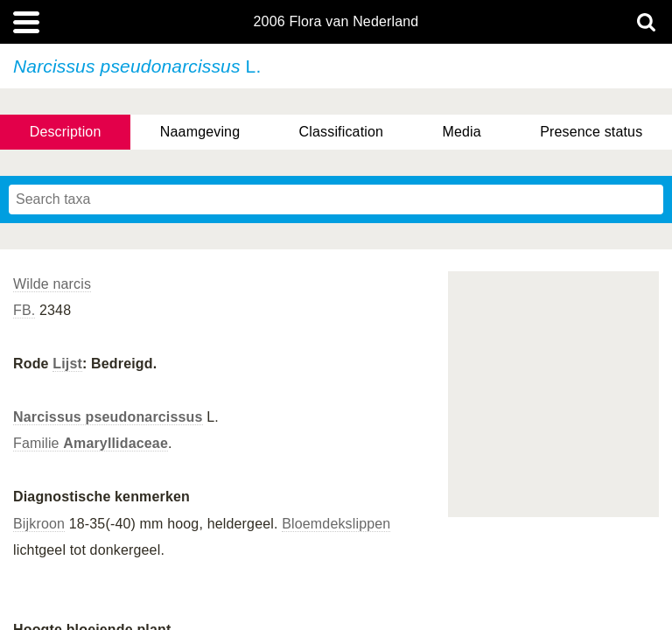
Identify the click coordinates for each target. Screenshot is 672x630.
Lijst (67, 364)
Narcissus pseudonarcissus (108, 417)
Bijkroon (39, 524)
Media (461, 132)
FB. (24, 310)
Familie (91, 443)
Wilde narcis (52, 284)
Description (66, 132)
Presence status (591, 132)
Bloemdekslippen (336, 524)
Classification (342, 132)
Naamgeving (200, 132)
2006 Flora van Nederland (336, 22)
